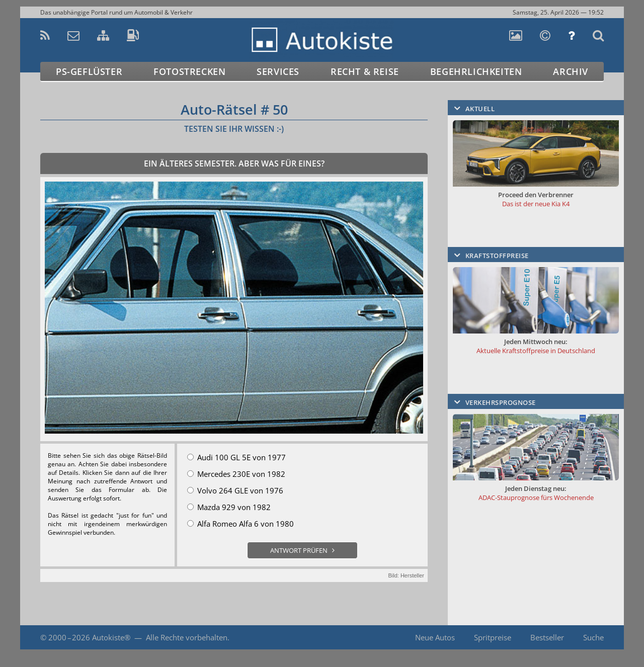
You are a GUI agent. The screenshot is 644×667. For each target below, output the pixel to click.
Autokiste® (111, 637)
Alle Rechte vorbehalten (187, 637)
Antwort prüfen (299, 550)
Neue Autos (435, 637)
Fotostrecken (189, 71)
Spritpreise (493, 637)
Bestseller (547, 637)
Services (278, 71)
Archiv (571, 71)
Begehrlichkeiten (476, 71)
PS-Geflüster (89, 71)
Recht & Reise (365, 71)
